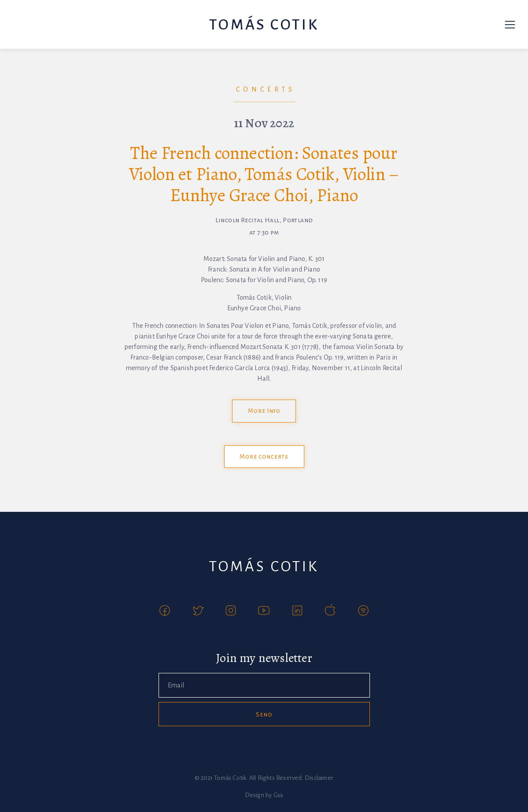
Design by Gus (264, 795)
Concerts (266, 89)
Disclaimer (319, 778)
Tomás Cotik (264, 25)
